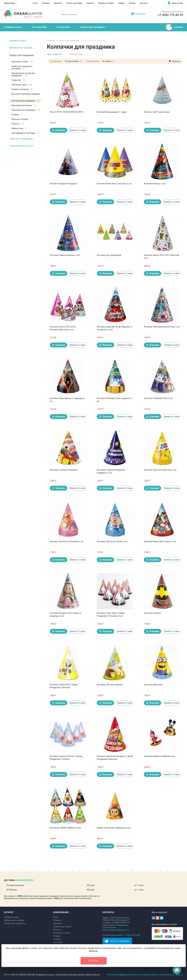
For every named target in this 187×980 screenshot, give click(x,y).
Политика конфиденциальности (122, 975)
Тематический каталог (21, 146)
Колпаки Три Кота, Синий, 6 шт (112, 541)
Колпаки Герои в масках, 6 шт (65, 255)
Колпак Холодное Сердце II (64, 184)
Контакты (144, 3)
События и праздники (21, 139)
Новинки (46, 3)
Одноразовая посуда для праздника (23, 74)
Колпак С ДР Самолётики (157, 112)
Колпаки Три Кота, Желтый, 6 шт (160, 470)
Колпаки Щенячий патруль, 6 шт (160, 541)
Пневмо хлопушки (22, 89)
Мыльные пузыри (22, 119)
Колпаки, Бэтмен (152, 613)
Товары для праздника (22, 55)
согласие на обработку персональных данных (161, 975)
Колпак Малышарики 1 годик (112, 112)
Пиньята (18, 124)
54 (107, 61)
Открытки (18, 80)
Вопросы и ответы (106, 3)
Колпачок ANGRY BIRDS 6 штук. (66, 828)
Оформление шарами (21, 48)
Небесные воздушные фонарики (22, 67)
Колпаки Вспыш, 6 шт (155, 184)
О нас (35, 3)
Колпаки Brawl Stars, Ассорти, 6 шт (114, 184)
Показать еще (76, 54)
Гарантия (58, 3)
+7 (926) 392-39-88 (132, 935)
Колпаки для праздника (109, 255)
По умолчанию (72, 61)
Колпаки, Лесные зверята (110, 685)
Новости (90, 3)
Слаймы (17, 115)
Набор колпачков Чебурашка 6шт (114, 828)
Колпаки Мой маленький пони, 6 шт (162, 327)
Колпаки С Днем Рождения (64, 470)
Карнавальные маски (24, 105)
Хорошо (94, 961)
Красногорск (10, 3)
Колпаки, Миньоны (153, 685)
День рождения (55, 54)
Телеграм (140, 14)
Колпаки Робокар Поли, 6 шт (158, 398)
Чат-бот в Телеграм (119, 941)
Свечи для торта (22, 85)
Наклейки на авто (22, 62)
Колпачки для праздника (26, 101)
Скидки (121, 3)
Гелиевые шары (18, 41)
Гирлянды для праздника (26, 110)
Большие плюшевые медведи (26, 95)
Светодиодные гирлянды (25, 133)
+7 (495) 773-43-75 (170, 15)
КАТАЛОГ (9, 912)
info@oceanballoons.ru (119, 930)
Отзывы (132, 3)
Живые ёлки (19, 128)
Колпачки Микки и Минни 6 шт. (160, 756)
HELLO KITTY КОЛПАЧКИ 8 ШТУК (67, 112)
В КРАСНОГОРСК (24, 880)
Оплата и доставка (74, 3)
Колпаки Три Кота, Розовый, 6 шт (67, 541)
